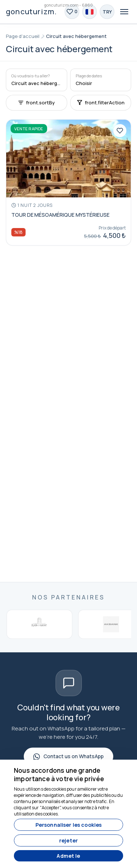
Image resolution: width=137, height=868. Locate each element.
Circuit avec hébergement (76, 36)
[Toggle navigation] (124, 12)
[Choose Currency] (107, 12)
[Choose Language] (90, 12)
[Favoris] (72, 12)
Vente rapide (29, 129)
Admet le (68, 856)
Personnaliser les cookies (69, 825)
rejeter (68, 840)
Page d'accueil (23, 36)
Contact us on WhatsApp (68, 756)
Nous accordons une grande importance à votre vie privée (59, 775)
